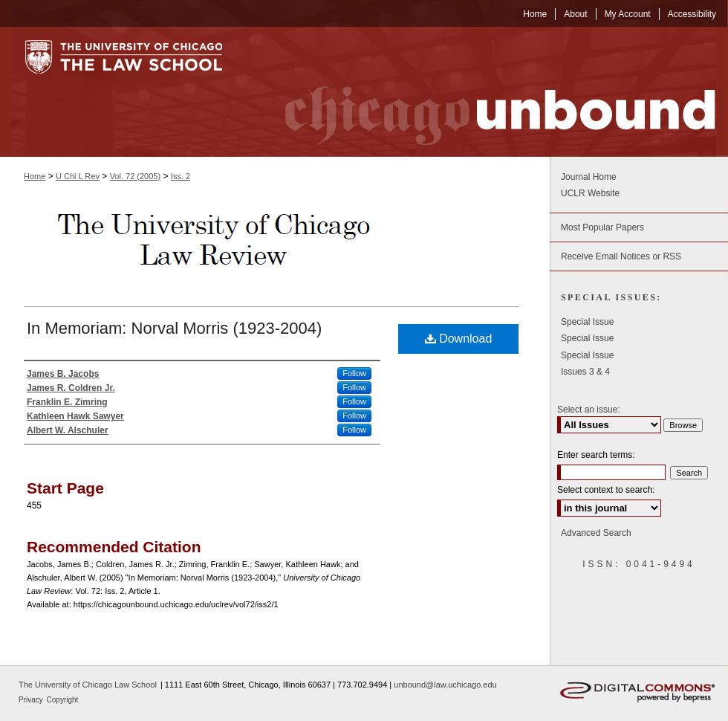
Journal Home (589, 177)
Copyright (63, 700)
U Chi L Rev (78, 176)
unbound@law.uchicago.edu (445, 685)
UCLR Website (590, 193)
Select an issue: (589, 410)
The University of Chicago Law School (88, 685)
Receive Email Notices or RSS (621, 256)
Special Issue (587, 322)
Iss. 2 (181, 176)
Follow (354, 373)
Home (35, 176)
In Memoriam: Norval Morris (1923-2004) (174, 328)
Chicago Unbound (487, 92)
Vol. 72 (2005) (136, 176)
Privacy (32, 700)
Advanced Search (596, 533)
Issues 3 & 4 (585, 372)
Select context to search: (606, 490)
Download (459, 339)
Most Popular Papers (602, 227)
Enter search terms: (596, 455)
